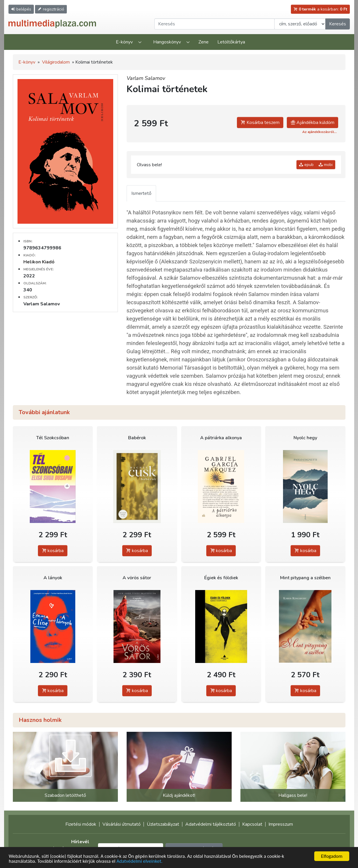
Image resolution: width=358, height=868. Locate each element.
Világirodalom (56, 62)
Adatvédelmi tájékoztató (211, 824)
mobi (326, 165)
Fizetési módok (81, 824)
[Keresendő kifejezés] (214, 24)
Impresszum (281, 824)
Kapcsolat (252, 824)
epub (306, 165)
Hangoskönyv (167, 42)
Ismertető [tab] (141, 193)
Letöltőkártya (231, 42)
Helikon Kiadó (39, 262)
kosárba (53, 551)
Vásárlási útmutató (122, 824)
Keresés (338, 24)
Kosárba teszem (260, 123)
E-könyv (124, 42)
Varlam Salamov (146, 78)
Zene (204, 42)
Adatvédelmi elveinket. (139, 861)
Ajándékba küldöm (312, 123)
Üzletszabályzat (163, 824)
